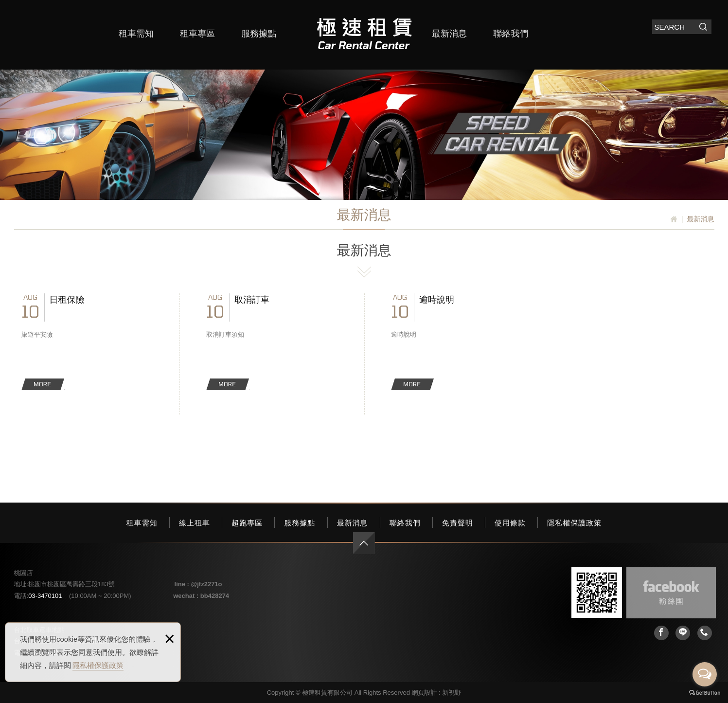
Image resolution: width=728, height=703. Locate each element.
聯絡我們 (511, 34)
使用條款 (510, 523)
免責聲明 (458, 523)
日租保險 (87, 342)
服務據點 (259, 34)
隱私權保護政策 (98, 665)
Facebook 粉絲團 (671, 593)
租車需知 (136, 34)
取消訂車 (272, 342)
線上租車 (195, 523)
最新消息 (449, 34)
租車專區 (197, 34)
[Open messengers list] (705, 674)
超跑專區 (247, 523)
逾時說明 (457, 342)
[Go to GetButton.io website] (705, 693)
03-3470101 (45, 596)
